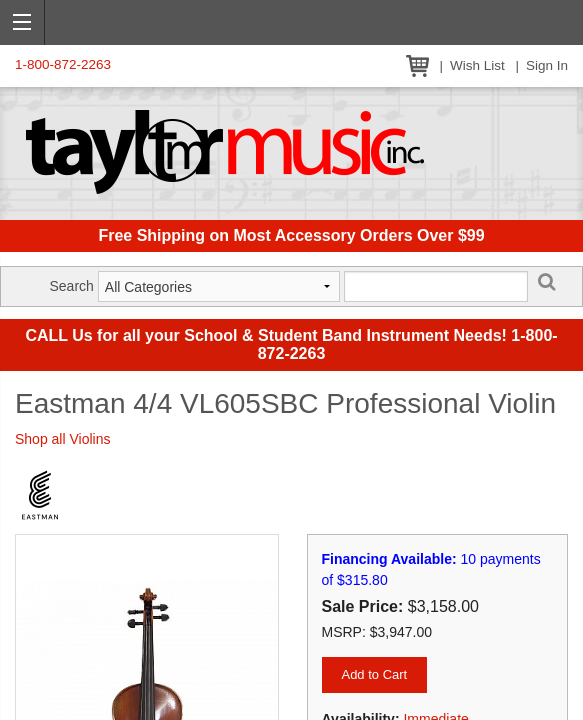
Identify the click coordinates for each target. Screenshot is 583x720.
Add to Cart (374, 674)
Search (71, 286)
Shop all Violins (62, 439)
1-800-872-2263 (63, 64)
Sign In (547, 65)
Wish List (477, 65)
